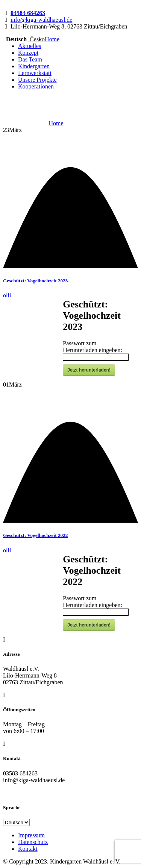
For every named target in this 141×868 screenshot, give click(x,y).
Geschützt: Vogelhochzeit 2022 (35, 535)
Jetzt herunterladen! (89, 370)
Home (52, 39)
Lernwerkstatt (35, 73)
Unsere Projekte (37, 80)
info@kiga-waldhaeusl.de (41, 20)
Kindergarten (34, 66)
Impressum (31, 835)
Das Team (30, 59)
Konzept (28, 53)
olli (7, 295)
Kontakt (28, 849)
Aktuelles (30, 46)
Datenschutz (33, 842)
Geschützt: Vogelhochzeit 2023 (35, 281)
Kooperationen (36, 86)
